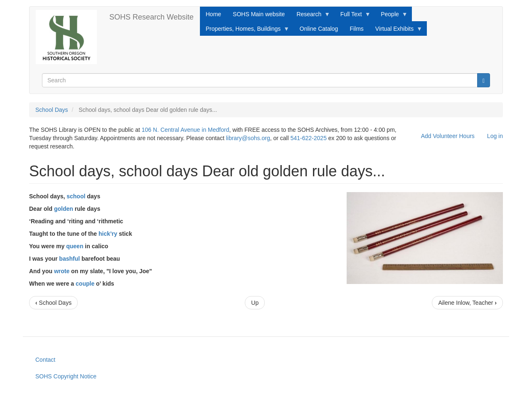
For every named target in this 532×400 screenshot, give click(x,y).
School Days (52, 110)
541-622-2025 (309, 138)
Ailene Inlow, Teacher (467, 303)
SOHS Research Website (151, 17)
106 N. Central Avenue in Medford (186, 130)
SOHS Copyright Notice (66, 376)
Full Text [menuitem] (353, 16)
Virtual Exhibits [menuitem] (396, 31)
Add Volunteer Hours (448, 136)
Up (255, 303)
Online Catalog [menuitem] (319, 29)
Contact (45, 360)
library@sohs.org (248, 138)
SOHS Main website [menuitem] (259, 14)
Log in (495, 136)
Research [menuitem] (310, 16)
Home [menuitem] (213, 14)
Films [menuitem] (356, 29)
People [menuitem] (391, 16)
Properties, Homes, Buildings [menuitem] (245, 31)
